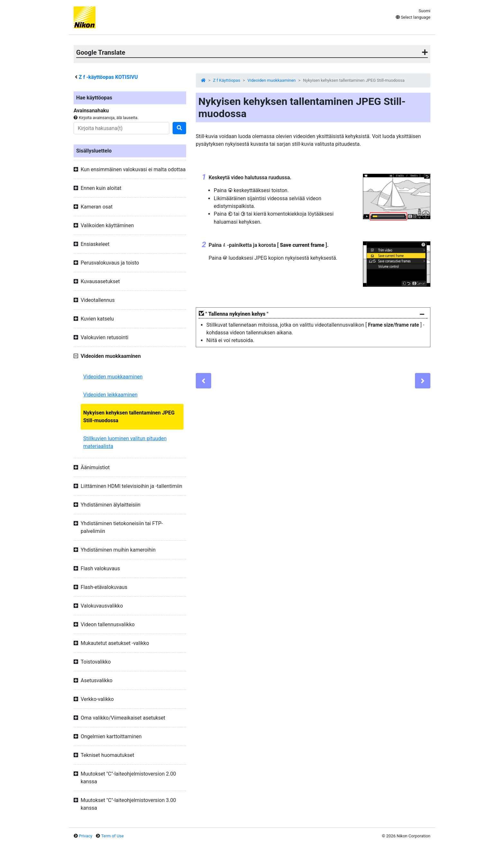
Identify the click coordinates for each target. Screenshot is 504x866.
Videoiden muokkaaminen (113, 377)
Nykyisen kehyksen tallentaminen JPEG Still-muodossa (129, 417)
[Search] (122, 128)
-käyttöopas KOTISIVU (108, 77)
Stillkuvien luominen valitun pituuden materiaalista (125, 442)
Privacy (85, 836)
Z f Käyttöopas (227, 80)
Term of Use (113, 836)
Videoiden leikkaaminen (110, 395)
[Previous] (203, 381)
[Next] (423, 381)
